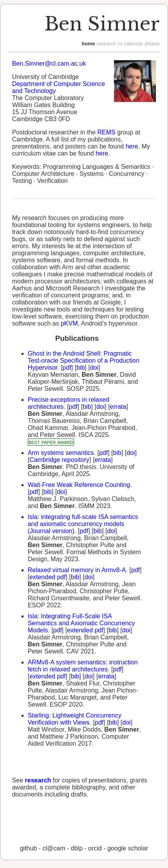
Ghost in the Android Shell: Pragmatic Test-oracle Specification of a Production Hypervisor (84, 361)
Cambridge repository (59, 460)
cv (120, 44)
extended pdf (48, 577)
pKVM (69, 323)
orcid (95, 848)
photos (152, 44)
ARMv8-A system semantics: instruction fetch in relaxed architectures (83, 666)
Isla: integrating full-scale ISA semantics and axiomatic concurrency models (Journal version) (83, 524)
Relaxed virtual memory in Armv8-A (77, 570)
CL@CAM (54, 848)
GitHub (29, 848)
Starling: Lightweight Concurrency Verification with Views (75, 719)
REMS (107, 132)
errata (118, 407)
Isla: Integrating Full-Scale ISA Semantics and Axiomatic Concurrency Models (81, 623)
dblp (77, 848)
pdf (67, 368)
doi (94, 368)
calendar (133, 44)
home (89, 44)
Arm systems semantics (61, 453)
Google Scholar (128, 848)
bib (80, 368)
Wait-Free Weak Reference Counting (79, 485)
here (132, 146)
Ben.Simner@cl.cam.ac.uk (49, 64)
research (106, 44)
